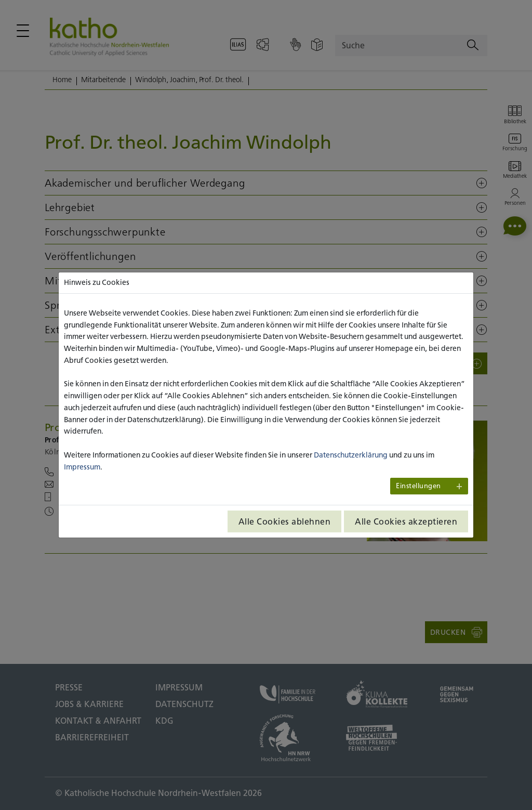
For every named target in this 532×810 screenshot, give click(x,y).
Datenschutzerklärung (351, 455)
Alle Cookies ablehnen (285, 521)
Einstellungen (418, 486)
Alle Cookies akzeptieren (406, 521)
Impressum (82, 467)
